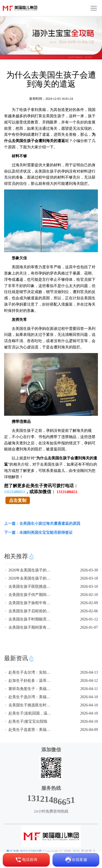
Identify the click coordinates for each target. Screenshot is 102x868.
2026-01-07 (89, 627)
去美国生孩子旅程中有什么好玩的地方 (31, 603)
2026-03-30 (89, 570)
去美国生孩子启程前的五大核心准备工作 (31, 611)
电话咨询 (26, 860)
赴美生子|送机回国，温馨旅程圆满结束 (31, 713)
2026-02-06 (89, 611)
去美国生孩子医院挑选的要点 (31, 587)
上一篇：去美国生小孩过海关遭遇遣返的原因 (42, 524)
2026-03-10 (89, 587)
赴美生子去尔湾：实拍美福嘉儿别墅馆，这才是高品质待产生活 (31, 672)
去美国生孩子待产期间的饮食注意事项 (31, 595)
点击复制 (18, 500)
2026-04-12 (89, 681)
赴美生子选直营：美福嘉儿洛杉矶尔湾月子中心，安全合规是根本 (31, 730)
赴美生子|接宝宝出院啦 (28, 721)
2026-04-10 (89, 697)
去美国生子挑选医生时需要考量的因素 (31, 705)
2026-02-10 (89, 595)
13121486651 (15, 492)
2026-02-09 (89, 603)
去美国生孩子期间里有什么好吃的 (31, 627)
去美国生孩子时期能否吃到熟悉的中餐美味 (31, 619)
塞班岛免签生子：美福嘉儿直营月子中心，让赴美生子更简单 (31, 689)
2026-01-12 (89, 619)
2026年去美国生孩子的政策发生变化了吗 (31, 570)
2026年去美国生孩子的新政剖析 (31, 578)
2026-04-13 (89, 672)
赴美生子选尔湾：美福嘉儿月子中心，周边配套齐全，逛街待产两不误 (31, 697)
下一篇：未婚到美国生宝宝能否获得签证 (38, 533)
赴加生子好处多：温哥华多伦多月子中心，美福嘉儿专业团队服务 (31, 681)
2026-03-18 (89, 578)
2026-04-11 (89, 689)
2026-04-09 (89, 730)
